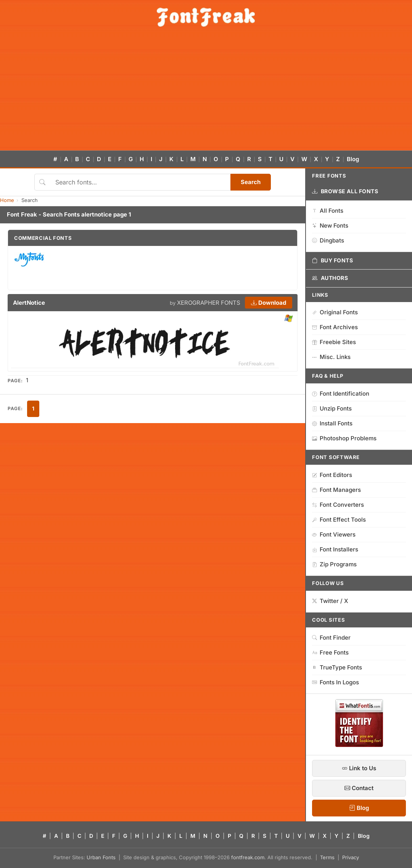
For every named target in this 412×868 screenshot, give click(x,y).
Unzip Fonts (332, 408)
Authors (330, 278)
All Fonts (328, 211)
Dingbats (328, 240)
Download (269, 303)
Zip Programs (334, 564)
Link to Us (359, 768)
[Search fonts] (140, 182)
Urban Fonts (101, 857)
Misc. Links (331, 357)
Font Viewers (334, 534)
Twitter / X (330, 601)
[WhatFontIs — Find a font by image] (359, 745)
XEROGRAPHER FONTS (209, 303)
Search (251, 182)
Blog (353, 159)
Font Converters (338, 505)
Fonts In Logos (336, 682)
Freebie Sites (334, 342)
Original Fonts (335, 312)
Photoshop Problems (344, 438)
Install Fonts (332, 423)
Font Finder (331, 638)
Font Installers (335, 549)
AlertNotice (29, 303)
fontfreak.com (248, 857)
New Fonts (330, 225)
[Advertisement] (206, 93)
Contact (359, 788)
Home (7, 200)
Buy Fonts (333, 260)
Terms (327, 857)
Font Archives (335, 327)
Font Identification (341, 394)
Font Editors (332, 475)
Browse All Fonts (345, 191)
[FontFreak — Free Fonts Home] (206, 17)
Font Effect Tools (339, 520)
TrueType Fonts (337, 667)
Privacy (351, 857)
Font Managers (336, 490)
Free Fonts (330, 652)
